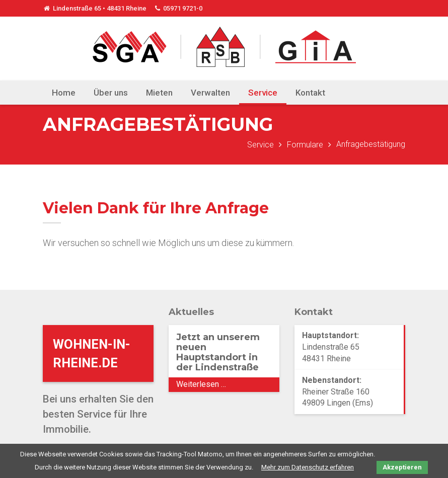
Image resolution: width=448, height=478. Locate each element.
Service (260, 145)
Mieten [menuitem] (159, 93)
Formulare (305, 145)
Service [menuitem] (263, 93)
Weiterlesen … (226, 385)
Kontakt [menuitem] (310, 93)
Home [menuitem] (64, 93)
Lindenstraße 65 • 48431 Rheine (95, 8)
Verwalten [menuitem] (210, 93)
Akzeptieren (402, 467)
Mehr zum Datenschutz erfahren (308, 467)
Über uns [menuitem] (111, 93)
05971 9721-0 (178, 8)
